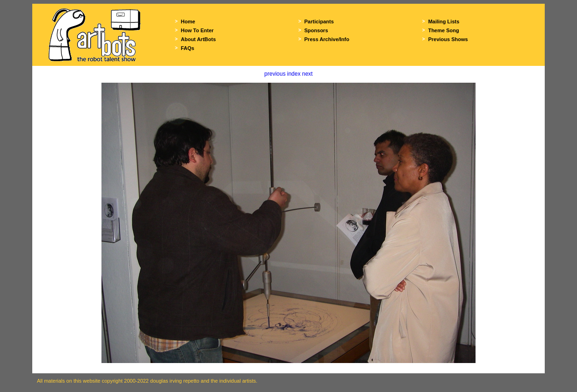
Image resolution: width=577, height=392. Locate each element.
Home (188, 21)
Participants (319, 21)
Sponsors (316, 30)
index (294, 74)
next (307, 74)
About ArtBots (198, 39)
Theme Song (444, 30)
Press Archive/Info (327, 39)
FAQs (188, 48)
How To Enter (197, 30)
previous (275, 74)
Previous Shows (448, 39)
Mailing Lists (444, 21)
